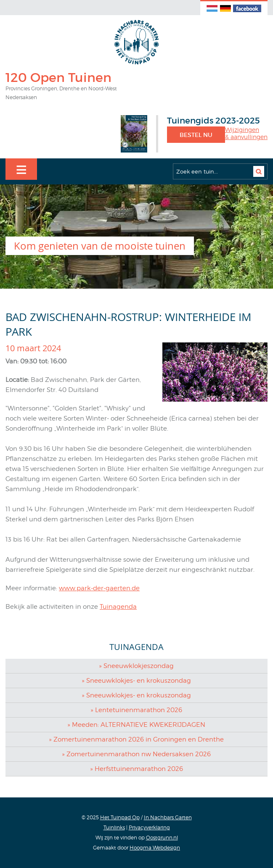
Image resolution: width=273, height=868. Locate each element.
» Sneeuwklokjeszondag (136, 666)
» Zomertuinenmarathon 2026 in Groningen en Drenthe (136, 739)
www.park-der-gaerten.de (99, 588)
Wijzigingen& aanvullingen (246, 133)
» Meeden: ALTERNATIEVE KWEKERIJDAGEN (136, 725)
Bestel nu (196, 135)
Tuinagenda (118, 607)
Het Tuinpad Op (120, 817)
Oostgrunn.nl (162, 838)
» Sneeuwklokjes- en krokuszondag (136, 681)
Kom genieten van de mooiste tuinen (100, 246)
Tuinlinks (114, 827)
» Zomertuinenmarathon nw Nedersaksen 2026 (136, 754)
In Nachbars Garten (168, 817)
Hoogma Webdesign (155, 848)
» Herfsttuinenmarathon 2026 (136, 769)
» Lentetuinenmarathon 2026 (136, 710)
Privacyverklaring (149, 827)
